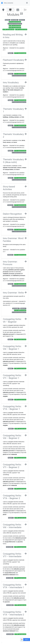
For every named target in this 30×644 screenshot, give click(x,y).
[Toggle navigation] (27, 3)
